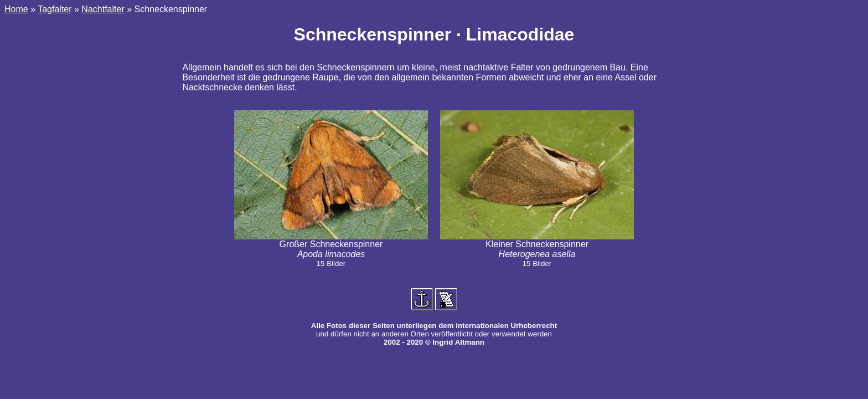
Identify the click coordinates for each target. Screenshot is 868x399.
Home (16, 9)
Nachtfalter (103, 9)
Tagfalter (55, 9)
